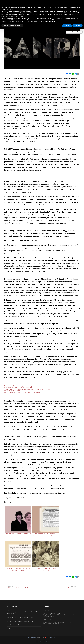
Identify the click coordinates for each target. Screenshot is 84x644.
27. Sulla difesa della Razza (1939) (17, 625)
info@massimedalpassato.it (52, 613)
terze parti (29, 11)
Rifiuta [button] (67, 26)
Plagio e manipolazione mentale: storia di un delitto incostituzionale (23, 613)
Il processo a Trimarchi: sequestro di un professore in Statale (25, 386)
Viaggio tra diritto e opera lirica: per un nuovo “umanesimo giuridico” (28, 389)
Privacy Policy (32, 638)
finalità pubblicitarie (20, 15)
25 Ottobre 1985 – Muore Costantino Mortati (20, 621)
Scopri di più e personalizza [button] (12, 26)
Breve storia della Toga (12, 391)
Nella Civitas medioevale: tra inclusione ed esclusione (22, 392)
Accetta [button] (78, 26)
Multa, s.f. (10, 629)
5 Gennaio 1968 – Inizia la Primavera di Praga (21, 617)
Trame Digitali (52, 638)
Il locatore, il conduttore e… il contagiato (18, 388)
